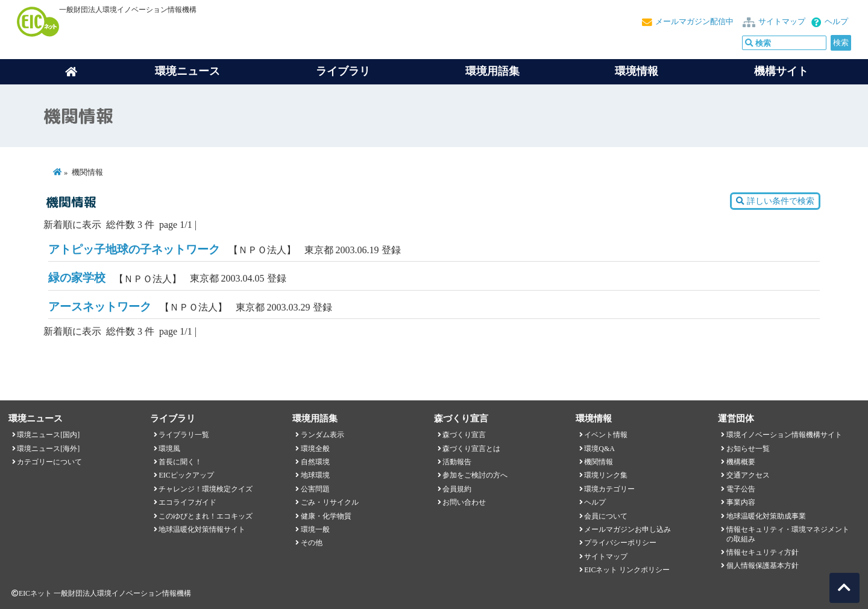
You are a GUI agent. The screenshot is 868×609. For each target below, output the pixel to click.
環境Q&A (599, 449)
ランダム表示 (322, 435)
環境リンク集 (606, 475)
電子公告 (741, 489)
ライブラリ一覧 (184, 435)
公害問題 (315, 489)
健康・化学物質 (326, 516)
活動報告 (457, 462)
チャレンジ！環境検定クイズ (206, 489)
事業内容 (741, 502)
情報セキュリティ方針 (763, 552)
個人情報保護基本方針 (763, 566)
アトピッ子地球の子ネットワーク (134, 249)
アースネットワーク (100, 307)
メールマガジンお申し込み (627, 529)
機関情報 (599, 462)
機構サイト (781, 71)
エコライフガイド (187, 502)
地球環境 (315, 475)
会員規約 (457, 489)
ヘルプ (836, 22)
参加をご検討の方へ (475, 475)
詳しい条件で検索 (775, 201)
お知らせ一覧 (748, 449)
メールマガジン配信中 (694, 22)
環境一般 (315, 529)
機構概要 (741, 462)
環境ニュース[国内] (48, 435)
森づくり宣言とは (471, 449)
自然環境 (315, 462)
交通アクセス (748, 475)
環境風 (169, 449)
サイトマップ (782, 22)
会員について (606, 516)
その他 (312, 543)
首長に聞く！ (180, 462)
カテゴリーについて (49, 462)
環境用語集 (492, 71)
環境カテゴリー (609, 489)
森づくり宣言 (464, 435)
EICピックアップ (186, 475)
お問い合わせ (464, 502)
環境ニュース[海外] (48, 449)
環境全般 (315, 449)
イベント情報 (606, 435)
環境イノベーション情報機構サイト (784, 435)
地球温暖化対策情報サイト (202, 529)
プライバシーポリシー (620, 543)
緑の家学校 (77, 278)
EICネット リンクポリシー (627, 570)
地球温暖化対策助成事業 (766, 516)
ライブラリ (343, 71)
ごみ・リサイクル (330, 502)
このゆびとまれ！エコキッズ (206, 516)
